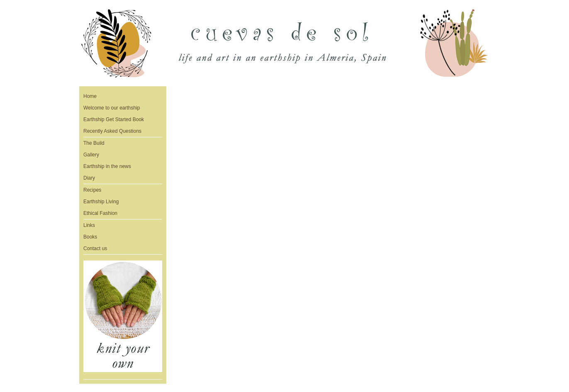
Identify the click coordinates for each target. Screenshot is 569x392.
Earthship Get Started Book (114, 119)
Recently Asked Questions (112, 131)
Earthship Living (101, 202)
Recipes (92, 190)
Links (89, 225)
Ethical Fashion (100, 213)
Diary (89, 178)
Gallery (91, 155)
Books (90, 237)
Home (90, 96)
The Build (94, 143)
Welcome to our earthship (112, 108)
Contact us (95, 248)
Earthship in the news (107, 166)
